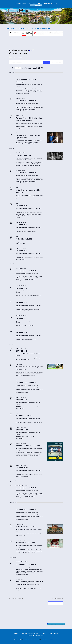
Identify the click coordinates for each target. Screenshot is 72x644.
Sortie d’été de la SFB (24, 239)
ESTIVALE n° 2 (21, 225)
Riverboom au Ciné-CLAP (25, 543)
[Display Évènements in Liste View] (53, 62)
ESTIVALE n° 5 (21, 302)
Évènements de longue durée (36, 636)
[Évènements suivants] (13, 68)
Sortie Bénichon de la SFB (26, 527)
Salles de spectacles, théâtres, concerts (34, 634)
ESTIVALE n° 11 (22, 468)
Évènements (12, 57)
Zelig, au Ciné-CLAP (23, 155)
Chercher (47, 62)
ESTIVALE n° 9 (21, 400)
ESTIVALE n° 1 (21, 206)
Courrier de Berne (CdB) (51, 3)
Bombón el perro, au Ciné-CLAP (28, 446)
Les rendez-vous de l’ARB (26, 101)
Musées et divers (53, 634)
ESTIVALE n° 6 (21, 318)
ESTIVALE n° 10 (22, 430)
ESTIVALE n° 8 (21, 351)
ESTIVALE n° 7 (21, 332)
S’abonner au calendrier (54, 603)
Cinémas (16, 634)
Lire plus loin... (26, 93)
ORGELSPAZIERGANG (24, 416)
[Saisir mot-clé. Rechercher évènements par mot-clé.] (26, 62)
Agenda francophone (36, 5)
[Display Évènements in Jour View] (60, 62)
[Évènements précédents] (10, 68)
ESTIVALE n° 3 (21, 251)
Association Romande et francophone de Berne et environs (35, 640)
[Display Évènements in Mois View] (57, 62)
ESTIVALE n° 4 (21, 288)
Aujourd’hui (18, 68)
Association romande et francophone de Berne (27, 3)
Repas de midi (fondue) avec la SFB (29, 582)
